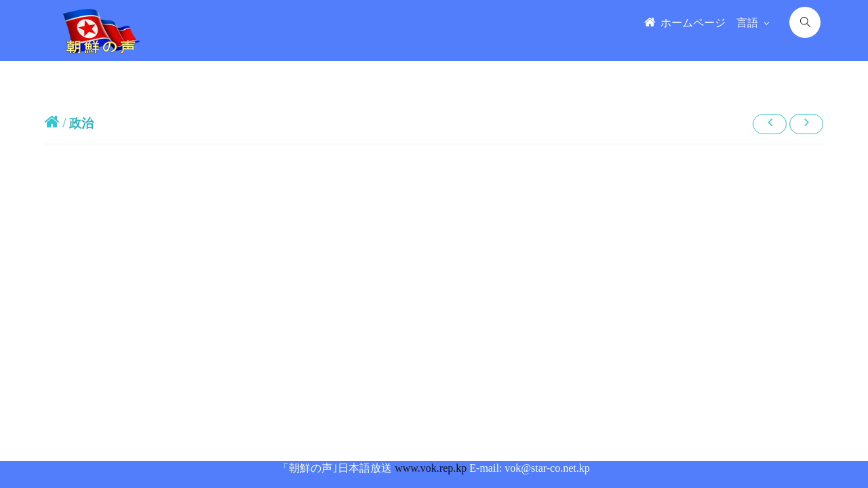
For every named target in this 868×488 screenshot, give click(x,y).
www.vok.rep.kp (431, 468)
